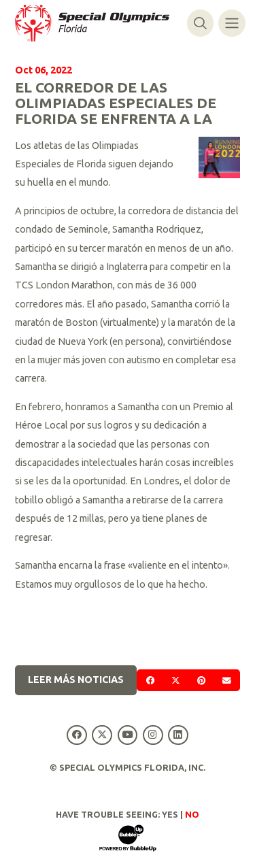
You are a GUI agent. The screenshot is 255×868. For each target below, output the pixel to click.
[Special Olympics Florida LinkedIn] (178, 735)
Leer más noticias (76, 680)
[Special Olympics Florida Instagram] (153, 735)
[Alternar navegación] (232, 23)
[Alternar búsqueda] (200, 23)
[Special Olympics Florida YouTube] (128, 735)
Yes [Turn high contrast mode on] (170, 814)
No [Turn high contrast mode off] (192, 814)
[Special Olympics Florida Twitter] (102, 735)
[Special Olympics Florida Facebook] (77, 735)
